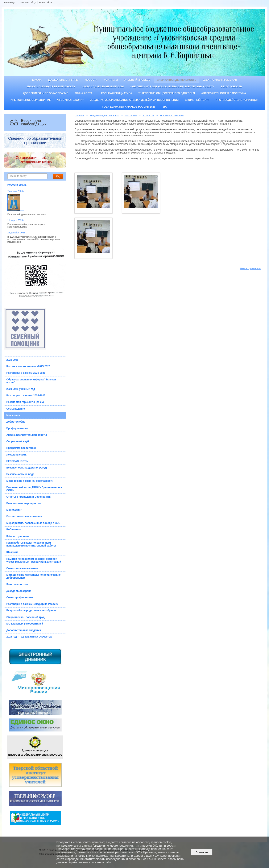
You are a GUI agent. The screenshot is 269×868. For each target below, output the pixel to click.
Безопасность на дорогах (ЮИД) (27, 468)
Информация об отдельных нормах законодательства (26, 225)
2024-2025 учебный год (21, 389)
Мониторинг (14, 510)
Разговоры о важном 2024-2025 (26, 396)
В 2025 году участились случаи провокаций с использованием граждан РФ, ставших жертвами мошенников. (34, 239)
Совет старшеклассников (22, 568)
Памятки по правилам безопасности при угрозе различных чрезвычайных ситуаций (34, 560)
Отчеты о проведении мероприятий (29, 497)
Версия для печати (250, 268)
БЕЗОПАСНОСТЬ (17, 461)
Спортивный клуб (18, 441)
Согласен (202, 852)
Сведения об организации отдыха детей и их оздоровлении (134, 100)
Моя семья (13, 415)
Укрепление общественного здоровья (167, 93)
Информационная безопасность (51, 87)
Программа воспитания (21, 448)
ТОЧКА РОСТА (84, 93)
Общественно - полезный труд (25, 617)
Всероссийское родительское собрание (31, 610)
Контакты (111, 80)
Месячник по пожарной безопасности (30, 481)
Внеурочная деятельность (177, 80)
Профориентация (17, 428)
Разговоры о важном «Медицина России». (33, 604)
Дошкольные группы (63, 80)
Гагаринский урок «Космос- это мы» (26, 214)
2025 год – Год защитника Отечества (29, 637)
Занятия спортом (17, 584)
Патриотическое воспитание (24, 517)
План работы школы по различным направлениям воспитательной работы (31, 544)
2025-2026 (12, 360)
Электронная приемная (220, 80)
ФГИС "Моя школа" (70, 100)
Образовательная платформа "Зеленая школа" (31, 381)
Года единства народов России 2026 (129, 107)
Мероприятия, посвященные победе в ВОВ (33, 523)
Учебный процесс (137, 80)
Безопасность (231, 87)
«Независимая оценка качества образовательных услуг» (172, 87)
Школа (37, 80)
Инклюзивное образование (31, 100)
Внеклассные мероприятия (23, 503)
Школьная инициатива (115, 93)
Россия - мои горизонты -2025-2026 (28, 366)
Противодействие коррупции (237, 100)
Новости (91, 80)
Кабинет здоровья (18, 536)
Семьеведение (16, 409)
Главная (79, 116)
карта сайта (45, 2)
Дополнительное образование (45, 93)
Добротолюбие (16, 422)
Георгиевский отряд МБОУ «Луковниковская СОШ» (34, 489)
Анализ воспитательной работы (27, 435)
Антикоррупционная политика (224, 93)
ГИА (164, 107)
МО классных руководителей (25, 624)
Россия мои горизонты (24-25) (25, 402)
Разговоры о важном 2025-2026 (26, 373)
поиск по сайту (28, 2)
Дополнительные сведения (24, 630)
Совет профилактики (20, 597)
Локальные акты (17, 455)
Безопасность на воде (20, 474)
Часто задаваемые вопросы (103, 87)
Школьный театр (197, 100)
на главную (10, 2)
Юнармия (12, 552)
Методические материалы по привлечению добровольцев (33, 576)
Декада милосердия (19, 591)
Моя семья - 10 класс (172, 116)
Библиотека (14, 530)
